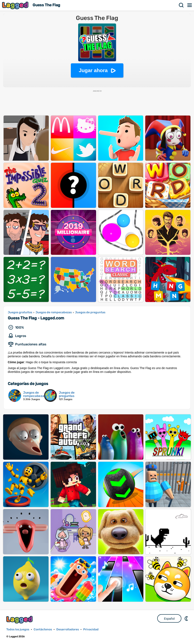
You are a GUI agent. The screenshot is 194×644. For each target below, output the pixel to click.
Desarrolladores (68, 629)
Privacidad (91, 629)
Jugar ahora (93, 70)
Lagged (16, 5)
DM (187, 618)
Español (169, 619)
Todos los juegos (18, 629)
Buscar (181, 5)
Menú (190, 5)
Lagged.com (20, 620)
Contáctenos (43, 629)
